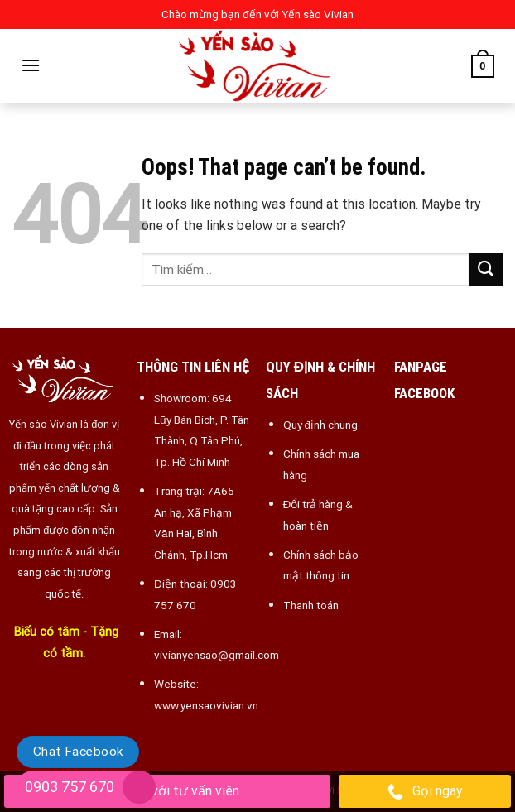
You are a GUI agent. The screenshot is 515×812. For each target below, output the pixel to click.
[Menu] (31, 65)
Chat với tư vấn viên (168, 792)
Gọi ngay (425, 792)
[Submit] (486, 269)
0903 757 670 (70, 787)
